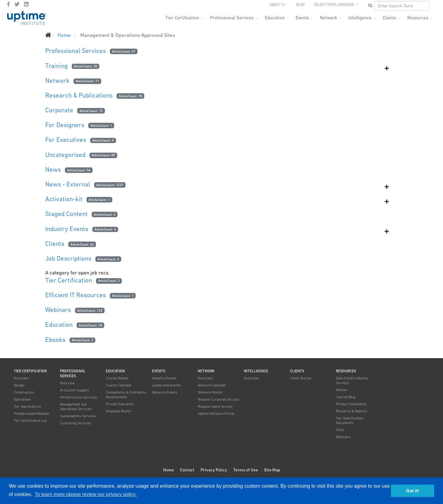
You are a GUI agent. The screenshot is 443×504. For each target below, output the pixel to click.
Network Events (165, 392)
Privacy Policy (214, 470)
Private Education (120, 404)
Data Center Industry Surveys (352, 380)
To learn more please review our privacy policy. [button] (86, 494)
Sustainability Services (78, 416)
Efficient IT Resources (76, 295)
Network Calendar (212, 385)
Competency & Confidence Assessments (126, 395)
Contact (187, 470)
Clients (389, 18)
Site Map (272, 470)
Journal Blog (346, 397)
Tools (340, 430)
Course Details (117, 378)
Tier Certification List (30, 421)
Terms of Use (245, 470)
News (53, 169)
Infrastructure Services (78, 397)
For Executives (66, 140)
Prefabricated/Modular (32, 414)
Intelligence (360, 18)
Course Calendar (119, 385)
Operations (22, 399)
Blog (300, 5)
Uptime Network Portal (216, 414)
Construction (24, 392)
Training (56, 66)
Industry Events (67, 229)
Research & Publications (79, 95)
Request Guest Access (215, 406)
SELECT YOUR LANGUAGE (334, 5)
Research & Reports (351, 411)
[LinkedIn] (26, 4)
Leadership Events (166, 385)
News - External (68, 184)
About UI (277, 5)
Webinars (58, 310)
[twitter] (17, 4)
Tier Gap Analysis (27, 406)
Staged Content (66, 214)
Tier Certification (182, 18)
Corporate (59, 110)
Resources (418, 18)
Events (302, 18)
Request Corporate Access (219, 399)
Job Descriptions (68, 258)
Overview (21, 378)
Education (275, 18)
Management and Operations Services (76, 407)
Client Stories (301, 378)
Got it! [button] (413, 491)
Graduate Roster (119, 411)
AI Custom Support (75, 390)
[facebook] (8, 4)
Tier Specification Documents (350, 420)
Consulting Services (76, 423)
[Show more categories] (387, 68)
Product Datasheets (351, 404)
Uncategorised (65, 155)
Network (329, 18)
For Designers (65, 125)
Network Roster (210, 392)
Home (168, 470)
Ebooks (55, 340)
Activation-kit (64, 199)
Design (19, 385)
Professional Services (232, 18)
